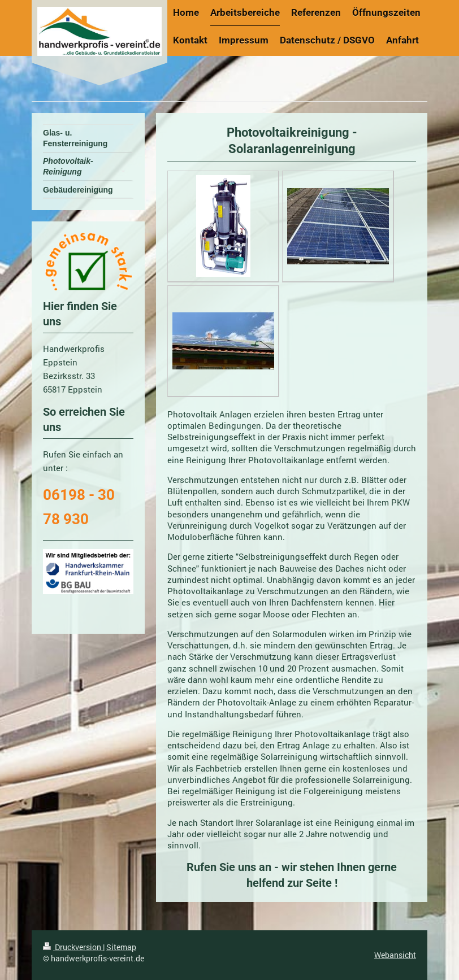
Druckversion (73, 947)
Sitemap (121, 947)
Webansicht (395, 955)
